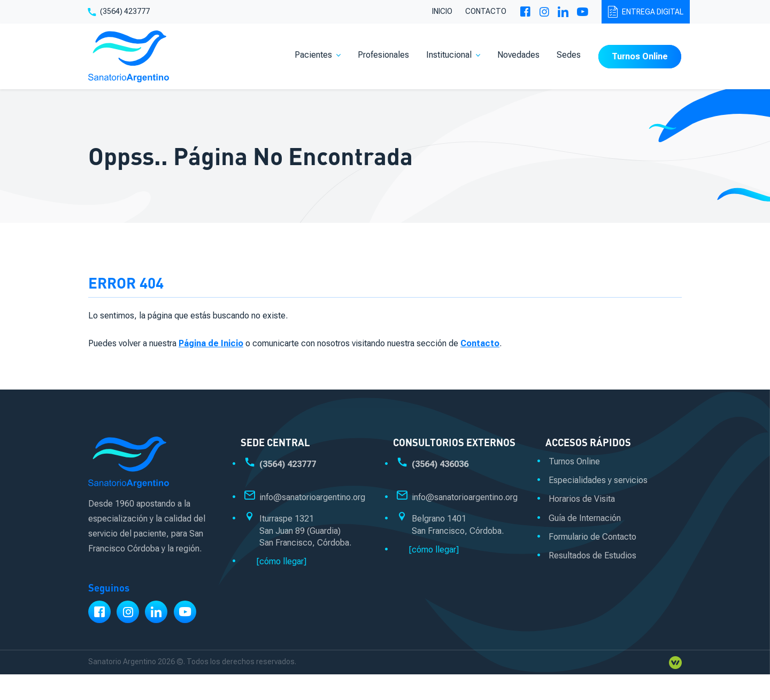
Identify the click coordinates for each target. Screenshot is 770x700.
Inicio (442, 11)
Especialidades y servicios (598, 480)
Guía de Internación (585, 518)
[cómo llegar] (282, 561)
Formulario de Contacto (592, 537)
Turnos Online (640, 56)
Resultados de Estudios (592, 555)
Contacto (486, 11)
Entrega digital (646, 12)
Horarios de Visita (582, 499)
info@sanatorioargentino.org (312, 497)
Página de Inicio (211, 343)
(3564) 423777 (118, 12)
